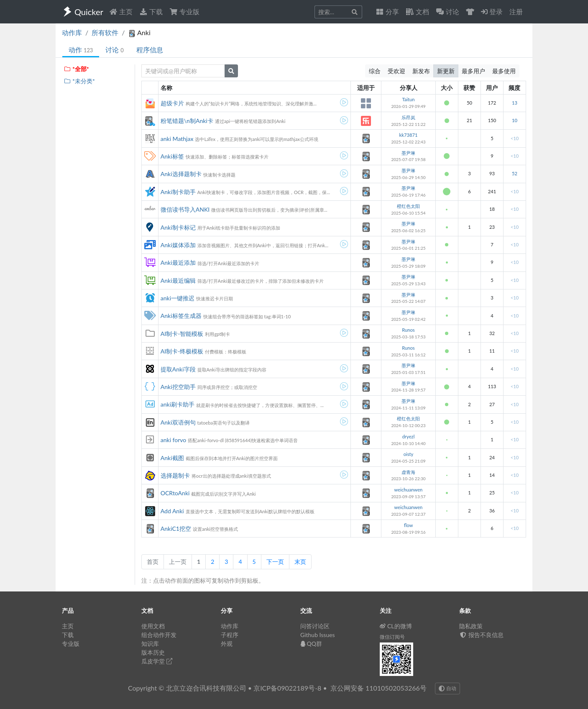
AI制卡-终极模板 (182, 351)
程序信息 (150, 50)
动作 (81, 50)
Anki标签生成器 (181, 316)
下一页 (275, 562)
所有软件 (105, 32)
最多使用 (504, 71)
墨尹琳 (408, 153)
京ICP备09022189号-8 (287, 688)
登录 (492, 12)
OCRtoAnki (175, 493)
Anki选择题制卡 (181, 174)
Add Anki (172, 511)
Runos (408, 330)
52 (515, 173)
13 (515, 103)
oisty (409, 454)
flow (409, 525)
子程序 (230, 635)
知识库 (150, 644)
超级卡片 (172, 103)
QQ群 (311, 644)
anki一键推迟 (178, 298)
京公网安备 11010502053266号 (378, 688)
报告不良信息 (481, 635)
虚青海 (408, 472)
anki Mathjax (177, 139)
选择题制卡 (175, 475)
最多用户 (473, 71)
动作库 (72, 32)
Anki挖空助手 (178, 387)
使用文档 (153, 626)
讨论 (114, 50)
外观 (227, 644)
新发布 (421, 71)
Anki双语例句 (178, 422)
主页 (121, 12)
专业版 (184, 12)
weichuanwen (409, 490)
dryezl (409, 436)
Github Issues (318, 635)
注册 (516, 12)
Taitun (408, 99)
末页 (300, 562)
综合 (375, 71)
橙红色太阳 (408, 206)
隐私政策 (471, 626)
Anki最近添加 (178, 262)
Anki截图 (172, 458)
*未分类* (79, 81)
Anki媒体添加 (178, 245)
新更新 (446, 71)
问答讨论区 (315, 626)
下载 (151, 12)
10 (515, 120)
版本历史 (153, 652)
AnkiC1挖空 (176, 529)
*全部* (76, 69)
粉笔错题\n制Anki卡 (187, 121)
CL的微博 (396, 626)
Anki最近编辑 (178, 280)
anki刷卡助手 (178, 404)
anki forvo (174, 440)
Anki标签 (172, 156)
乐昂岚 (408, 117)
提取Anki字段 (178, 369)
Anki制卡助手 (178, 192)
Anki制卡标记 (178, 227)
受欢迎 (396, 71)
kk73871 (409, 135)
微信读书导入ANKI (185, 209)
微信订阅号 (392, 637)
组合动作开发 (159, 635)
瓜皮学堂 (157, 661)
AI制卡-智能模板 (182, 334)
